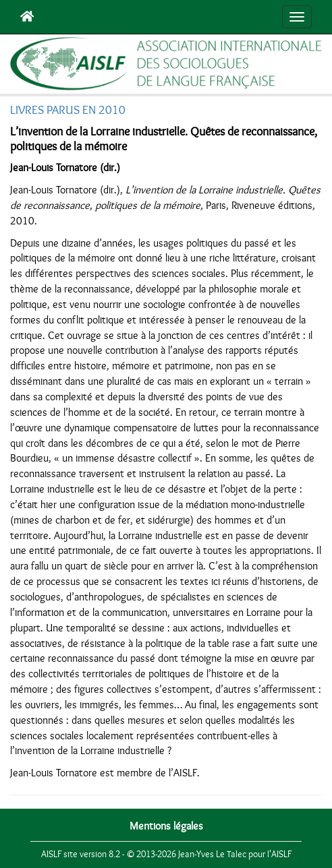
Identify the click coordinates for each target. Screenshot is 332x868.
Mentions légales (166, 826)
